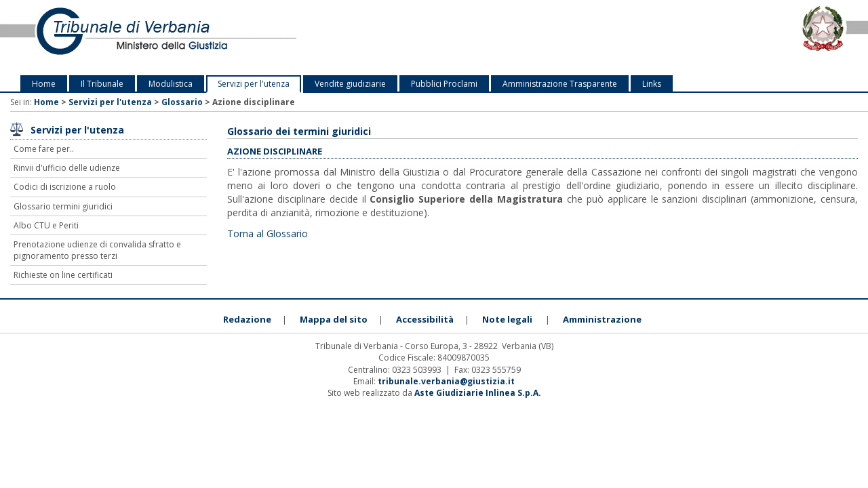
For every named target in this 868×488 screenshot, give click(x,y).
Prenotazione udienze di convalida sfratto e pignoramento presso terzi (97, 250)
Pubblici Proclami (444, 84)
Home (44, 84)
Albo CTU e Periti (46, 225)
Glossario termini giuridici (63, 206)
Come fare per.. (44, 149)
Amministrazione (602, 319)
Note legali (507, 319)
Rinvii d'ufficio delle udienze (67, 168)
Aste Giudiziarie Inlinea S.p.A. (478, 393)
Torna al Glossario (268, 233)
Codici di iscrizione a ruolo (65, 187)
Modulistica (171, 84)
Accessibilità (425, 319)
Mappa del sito (334, 319)
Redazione (247, 319)
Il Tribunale (102, 84)
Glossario (182, 102)
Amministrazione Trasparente (560, 84)
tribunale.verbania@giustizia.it (446, 381)
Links (652, 84)
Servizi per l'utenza (254, 84)
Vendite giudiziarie (350, 84)
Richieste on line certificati (63, 275)
